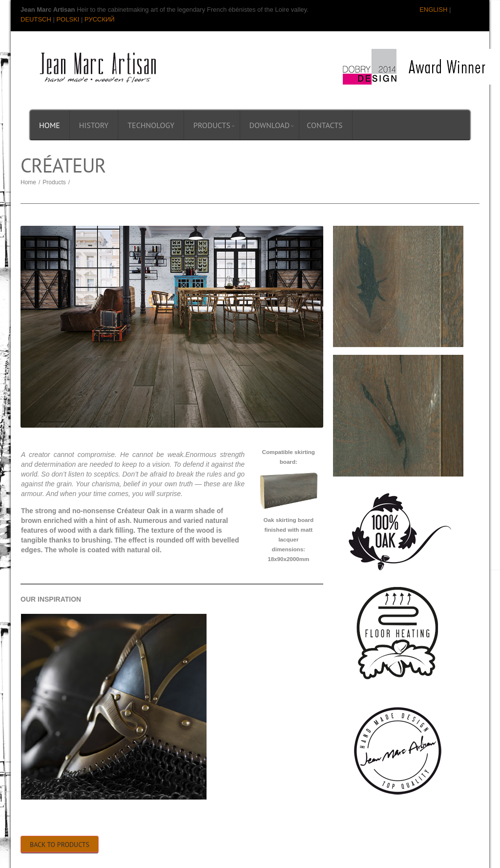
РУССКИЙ (100, 19)
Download (270, 125)
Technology (151, 125)
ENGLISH (433, 10)
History (94, 125)
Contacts (324, 125)
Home (50, 125)
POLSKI (68, 19)
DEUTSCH (36, 19)
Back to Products (60, 845)
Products (212, 125)
